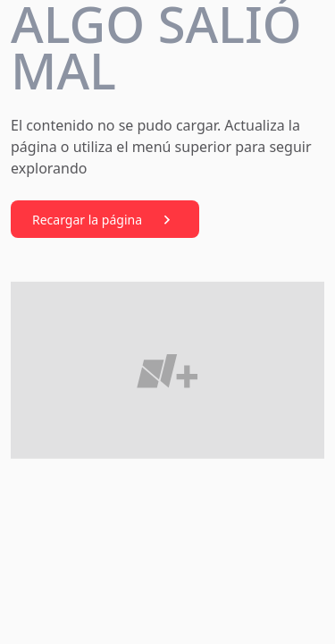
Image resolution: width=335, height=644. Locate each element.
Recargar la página (105, 220)
